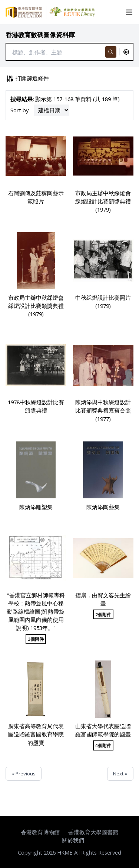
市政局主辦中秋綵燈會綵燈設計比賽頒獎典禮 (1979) (103, 201)
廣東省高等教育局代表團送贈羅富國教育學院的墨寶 (36, 734)
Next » (120, 774)
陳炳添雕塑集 (36, 507)
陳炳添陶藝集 (103, 507)
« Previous (24, 774)
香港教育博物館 (40, 832)
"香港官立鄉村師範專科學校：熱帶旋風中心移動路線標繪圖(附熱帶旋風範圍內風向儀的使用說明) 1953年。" (36, 612)
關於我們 (73, 840)
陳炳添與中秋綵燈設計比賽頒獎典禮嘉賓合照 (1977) (103, 410)
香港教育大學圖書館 (93, 832)
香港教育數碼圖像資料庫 (40, 35)
